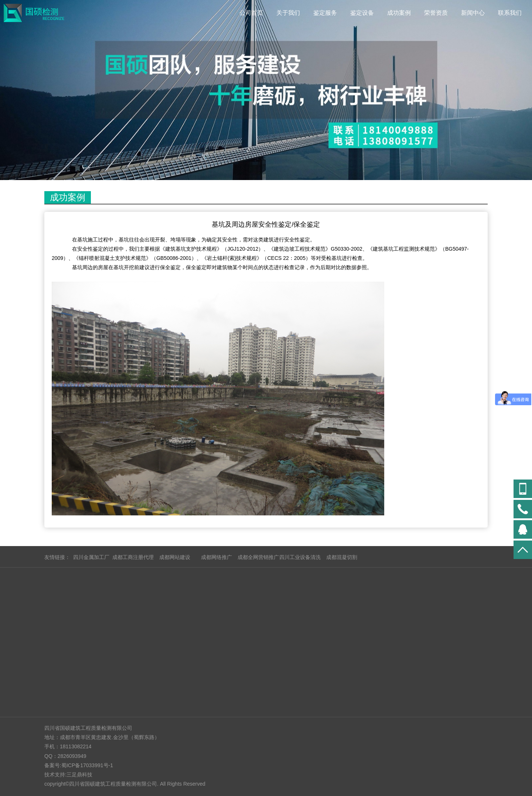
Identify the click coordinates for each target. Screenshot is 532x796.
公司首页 (251, 13)
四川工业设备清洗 (300, 557)
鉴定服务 (325, 13)
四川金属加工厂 (91, 557)
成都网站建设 (175, 557)
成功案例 (399, 13)
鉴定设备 (362, 13)
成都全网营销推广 (258, 557)
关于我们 (288, 13)
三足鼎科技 (79, 775)
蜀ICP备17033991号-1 (87, 765)
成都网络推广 (216, 557)
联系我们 (510, 13)
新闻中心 (473, 13)
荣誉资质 (436, 13)
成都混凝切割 (342, 557)
